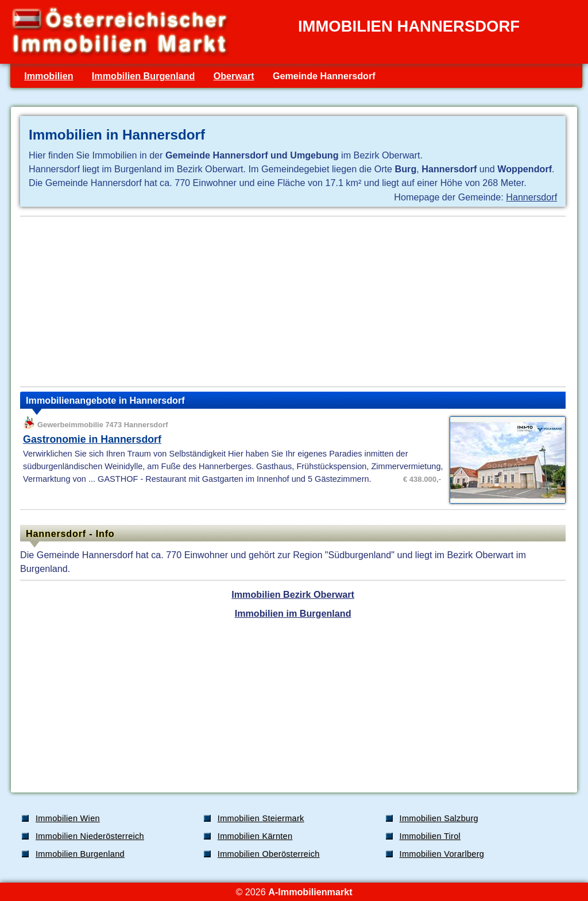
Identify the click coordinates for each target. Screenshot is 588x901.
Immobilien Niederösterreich (90, 836)
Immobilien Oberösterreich (269, 854)
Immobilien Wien (68, 818)
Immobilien (49, 76)
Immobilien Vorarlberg (442, 854)
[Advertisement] (293, 301)
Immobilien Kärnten (255, 836)
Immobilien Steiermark (261, 818)
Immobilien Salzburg (439, 818)
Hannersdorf (531, 197)
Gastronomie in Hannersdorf (92, 439)
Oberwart (234, 76)
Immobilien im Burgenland (293, 613)
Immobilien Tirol (430, 836)
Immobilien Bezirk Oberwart (293, 594)
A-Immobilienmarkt (310, 892)
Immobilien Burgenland (144, 76)
